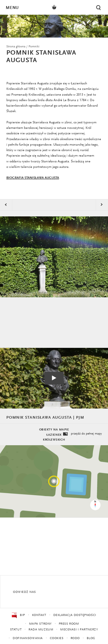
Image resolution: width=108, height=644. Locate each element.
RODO (75, 638)
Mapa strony (40, 624)
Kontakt (39, 615)
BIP (18, 615)
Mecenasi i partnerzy (79, 630)
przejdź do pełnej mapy (82, 434)
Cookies (57, 638)
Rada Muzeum (41, 630)
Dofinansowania (28, 638)
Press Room (69, 624)
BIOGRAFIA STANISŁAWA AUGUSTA (33, 178)
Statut (16, 630)
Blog (91, 638)
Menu (12, 8)
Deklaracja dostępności (75, 615)
